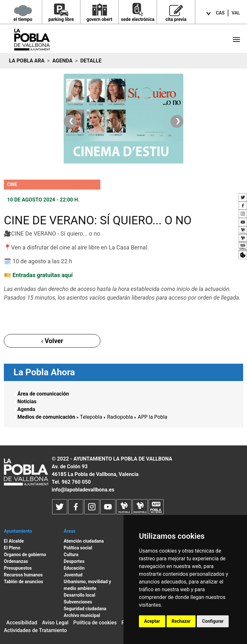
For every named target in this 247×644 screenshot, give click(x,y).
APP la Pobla (152, 417)
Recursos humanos (23, 575)
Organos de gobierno (25, 555)
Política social (78, 548)
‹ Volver (52, 341)
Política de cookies (95, 623)
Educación (74, 568)
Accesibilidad (22, 623)
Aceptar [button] (152, 621)
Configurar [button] (213, 621)
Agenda (63, 61)
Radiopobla (120, 417)
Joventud (73, 575)
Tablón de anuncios (23, 582)
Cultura (71, 555)
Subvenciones (78, 602)
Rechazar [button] (181, 621)
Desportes (74, 561)
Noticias (27, 401)
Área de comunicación (43, 394)
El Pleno (12, 548)
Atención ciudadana (84, 541)
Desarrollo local (79, 595)
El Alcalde (14, 541)
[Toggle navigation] (236, 40)
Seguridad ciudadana (85, 609)
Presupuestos (18, 568)
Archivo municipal (82, 615)
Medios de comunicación (46, 417)
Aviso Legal (55, 623)
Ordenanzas (16, 561)
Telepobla (91, 417)
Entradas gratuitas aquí (42, 275)
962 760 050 (76, 482)
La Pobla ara (27, 61)
